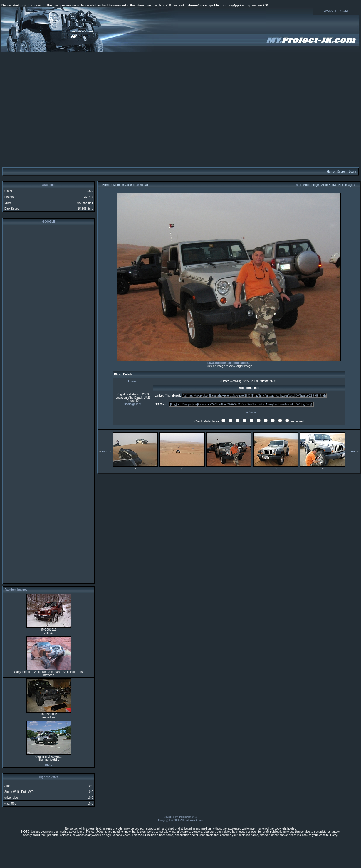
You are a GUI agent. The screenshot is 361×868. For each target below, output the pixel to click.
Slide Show (329, 185)
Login (352, 172)
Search (342, 172)
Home (331, 172)
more (49, 765)
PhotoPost (185, 817)
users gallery (133, 404)
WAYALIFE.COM (336, 11)
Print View (249, 412)
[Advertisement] (180, 109)
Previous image (309, 185)
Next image (346, 185)
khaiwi (144, 185)
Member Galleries (125, 185)
